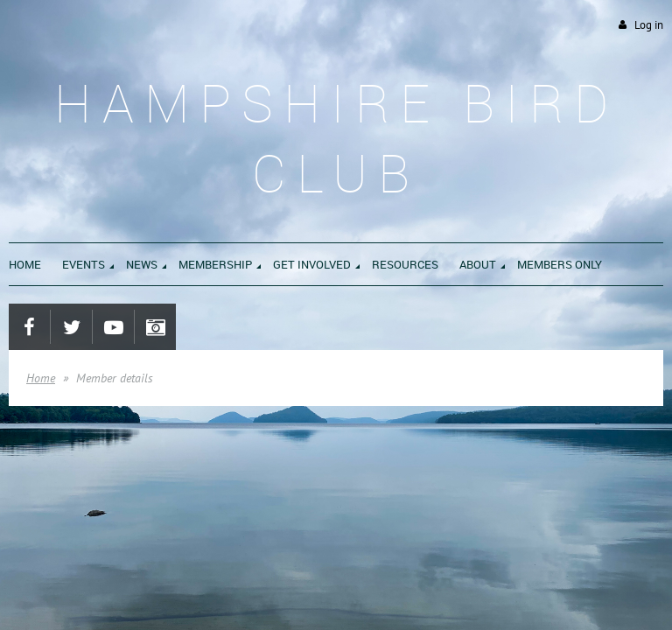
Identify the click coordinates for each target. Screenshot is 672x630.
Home (41, 378)
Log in (649, 25)
